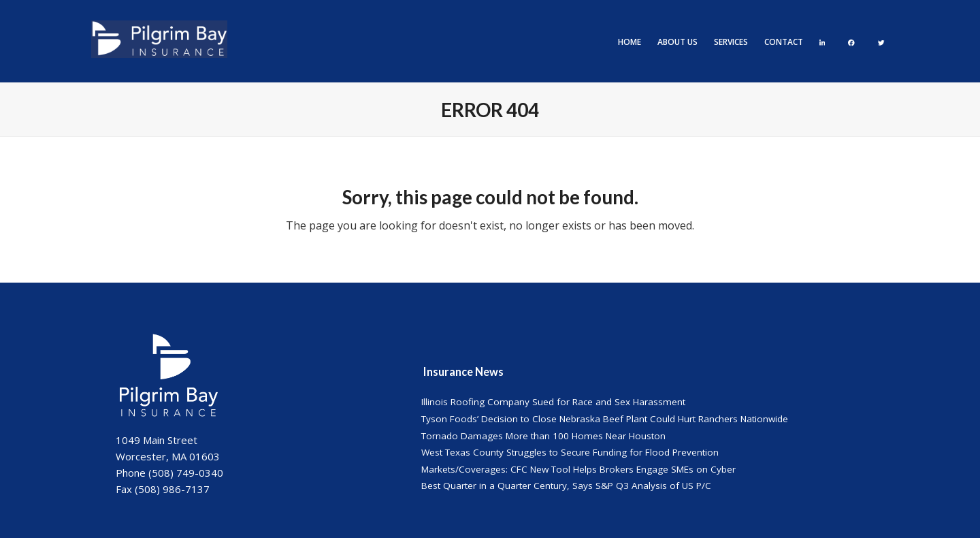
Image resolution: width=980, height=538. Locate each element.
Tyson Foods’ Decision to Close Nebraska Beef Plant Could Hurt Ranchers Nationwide (605, 419)
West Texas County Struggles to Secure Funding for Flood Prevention (570, 452)
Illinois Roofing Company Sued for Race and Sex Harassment (553, 402)
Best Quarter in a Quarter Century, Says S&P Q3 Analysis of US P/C (566, 486)
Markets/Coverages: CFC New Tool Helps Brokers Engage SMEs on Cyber (578, 469)
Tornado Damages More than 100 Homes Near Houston (543, 436)
